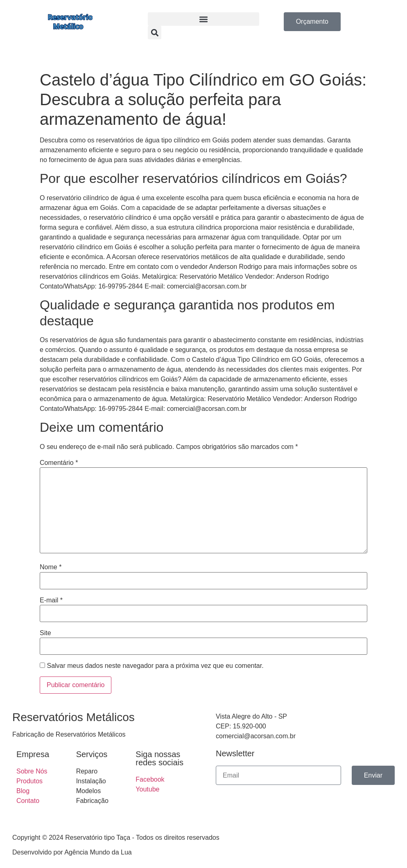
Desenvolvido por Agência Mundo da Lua (72, 852)
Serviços (92, 754)
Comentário (59, 463)
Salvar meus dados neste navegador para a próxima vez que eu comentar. (155, 666)
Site (45, 633)
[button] (203, 19)
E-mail (51, 600)
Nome (51, 567)
